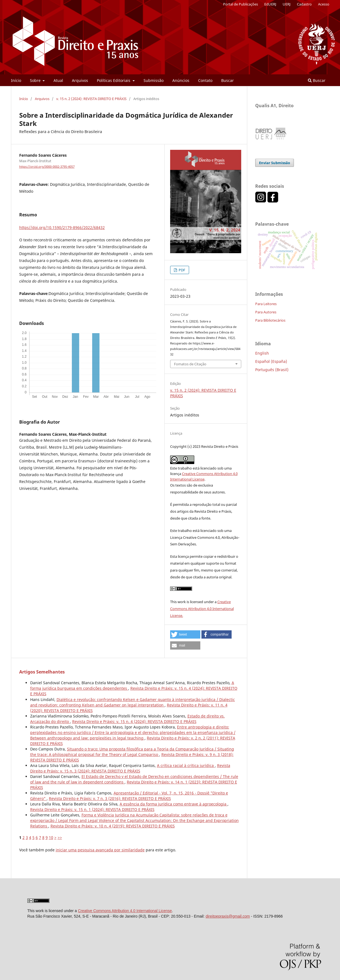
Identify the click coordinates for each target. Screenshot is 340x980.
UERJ (287, 4)
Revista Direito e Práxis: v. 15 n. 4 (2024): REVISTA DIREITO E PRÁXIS (134, 721)
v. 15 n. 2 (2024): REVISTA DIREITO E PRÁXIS (91, 99)
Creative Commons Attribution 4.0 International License (125, 911)
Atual (58, 80)
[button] (185, 634)
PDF (182, 270)
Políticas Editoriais (114, 80)
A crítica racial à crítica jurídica (186, 765)
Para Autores (266, 312)
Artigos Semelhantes (42, 672)
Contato (205, 80)
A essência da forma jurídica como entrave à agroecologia (174, 804)
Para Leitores (266, 304)
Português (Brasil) (272, 370)
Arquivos (80, 80)
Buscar (227, 80)
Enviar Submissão (275, 163)
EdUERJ (270, 4)
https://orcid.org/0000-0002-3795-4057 (47, 167)
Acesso (324, 4)
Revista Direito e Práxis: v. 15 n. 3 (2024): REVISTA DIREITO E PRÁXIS (130, 768)
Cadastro (304, 4)
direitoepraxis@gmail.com (228, 916)
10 (51, 837)
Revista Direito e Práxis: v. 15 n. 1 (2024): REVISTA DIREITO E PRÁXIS (92, 809)
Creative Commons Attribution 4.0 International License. (202, 609)
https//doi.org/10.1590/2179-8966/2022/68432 (62, 227)
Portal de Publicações (241, 4)
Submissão (154, 80)
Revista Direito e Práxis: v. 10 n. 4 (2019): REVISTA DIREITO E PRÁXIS (113, 826)
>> (60, 837)
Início (16, 80)
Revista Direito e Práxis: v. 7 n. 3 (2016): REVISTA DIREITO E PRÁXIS (110, 798)
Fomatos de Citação (190, 364)
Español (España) (271, 361)
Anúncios (181, 80)
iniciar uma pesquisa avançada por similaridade (100, 850)
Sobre (36, 80)
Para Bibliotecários (270, 320)
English (262, 353)
